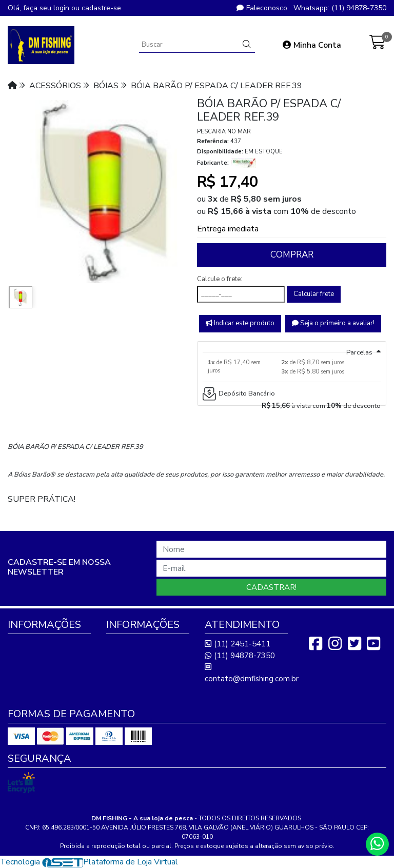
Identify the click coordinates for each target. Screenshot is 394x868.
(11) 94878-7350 (240, 656)
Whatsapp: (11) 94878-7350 (340, 8)
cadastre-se (101, 8)
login (62, 8)
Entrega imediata (228, 229)
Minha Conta (312, 45)
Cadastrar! (271, 587)
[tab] (292, 347)
